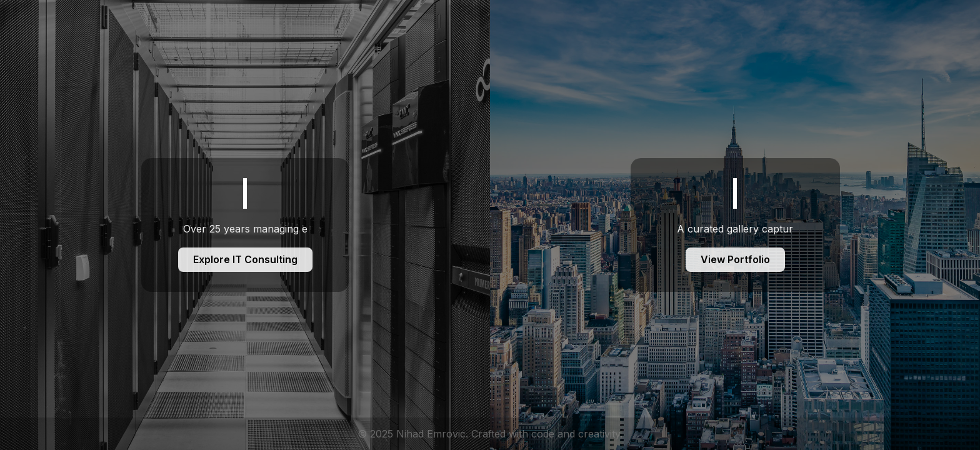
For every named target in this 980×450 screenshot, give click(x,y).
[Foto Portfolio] (735, 225)
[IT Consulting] (245, 225)
